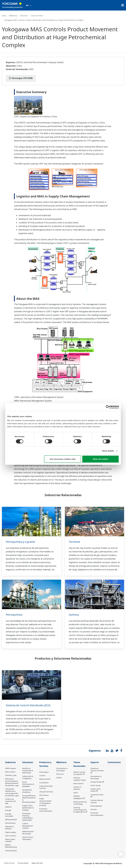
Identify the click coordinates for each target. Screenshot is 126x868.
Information (44, 772)
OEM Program (11, 768)
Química (74, 615)
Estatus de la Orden (96, 790)
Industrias (10, 762)
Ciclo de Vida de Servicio (97, 801)
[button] (121, 854)
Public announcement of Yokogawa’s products (45, 802)
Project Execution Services (46, 787)
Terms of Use (9, 863)
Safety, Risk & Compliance (28, 777)
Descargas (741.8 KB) (21, 78)
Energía (8, 810)
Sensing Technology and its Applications (80, 810)
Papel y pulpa (10, 832)
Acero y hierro (11, 836)
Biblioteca (13, 16)
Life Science (44, 795)
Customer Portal (97, 795)
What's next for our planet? (79, 773)
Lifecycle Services (46, 792)
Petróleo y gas (11, 775)
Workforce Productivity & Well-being (28, 771)
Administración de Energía (28, 833)
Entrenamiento (96, 806)
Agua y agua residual (10, 840)
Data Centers (10, 772)
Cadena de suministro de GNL (10, 801)
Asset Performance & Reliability (28, 784)
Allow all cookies (100, 459)
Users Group (96, 785)
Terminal (74, 542)
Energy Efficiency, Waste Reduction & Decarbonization (29, 799)
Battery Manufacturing (11, 846)
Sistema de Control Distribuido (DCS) (28, 705)
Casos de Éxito (37, 16)
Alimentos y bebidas (10, 828)
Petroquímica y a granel (20, 542)
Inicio (4, 16)
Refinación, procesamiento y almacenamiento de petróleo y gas (12, 782)
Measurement (45, 779)
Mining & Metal (11, 820)
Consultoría (44, 783)
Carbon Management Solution (28, 826)
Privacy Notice (23, 863)
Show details (108, 451)
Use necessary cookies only (63, 459)
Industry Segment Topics (80, 779)
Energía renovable (9, 815)
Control (42, 776)
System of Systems (77, 788)
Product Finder (96, 782)
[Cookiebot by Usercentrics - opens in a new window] (108, 407)
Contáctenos (114, 762)
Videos (59, 778)
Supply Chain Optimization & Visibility (28, 808)
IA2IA (76, 793)
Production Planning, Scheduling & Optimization (27, 817)
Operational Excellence (27, 791)
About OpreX (78, 783)
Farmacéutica (10, 823)
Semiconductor (11, 851)
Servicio (94, 809)
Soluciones (28, 762)
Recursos (24, 16)
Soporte (95, 762)
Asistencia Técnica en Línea (97, 769)
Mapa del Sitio (37, 863)
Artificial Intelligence (78, 797)
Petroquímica (14, 615)
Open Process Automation (28, 838)
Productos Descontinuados (46, 810)
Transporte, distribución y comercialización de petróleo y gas (12, 792)
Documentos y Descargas (62, 769)
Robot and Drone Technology (80, 803)
